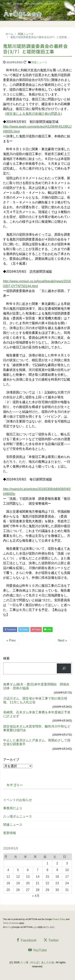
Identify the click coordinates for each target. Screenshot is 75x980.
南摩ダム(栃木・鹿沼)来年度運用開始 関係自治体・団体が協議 (36, 686)
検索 (6, 658)
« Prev (11, 640)
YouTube (38, 950)
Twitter (24, 630)
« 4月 (36, 896)
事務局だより (13, 808)
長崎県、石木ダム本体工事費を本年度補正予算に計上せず (37, 714)
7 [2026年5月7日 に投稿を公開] (38, 870)
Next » (62, 640)
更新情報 (10, 833)
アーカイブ (11, 760)
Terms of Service (11, 923)
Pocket (36, 630)
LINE (48, 630)
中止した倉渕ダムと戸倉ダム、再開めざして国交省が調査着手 (37, 742)
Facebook (10, 630)
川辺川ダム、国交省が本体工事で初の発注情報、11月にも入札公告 (35, 700)
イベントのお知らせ (18, 800)
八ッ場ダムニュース (18, 816)
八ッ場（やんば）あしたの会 (37, 962)
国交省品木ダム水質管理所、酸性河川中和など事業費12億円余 (37, 728)
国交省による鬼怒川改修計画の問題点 (33, 114)
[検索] (64, 668)
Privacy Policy (59, 919)
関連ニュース (39, 62)
